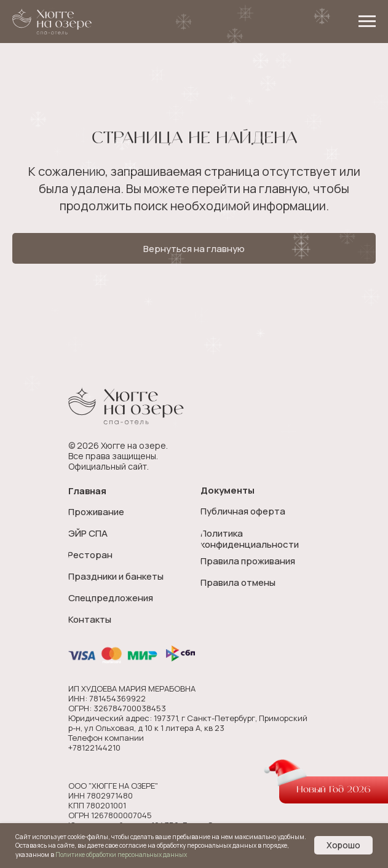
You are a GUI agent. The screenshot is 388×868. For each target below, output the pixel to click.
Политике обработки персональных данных (121, 854)
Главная (87, 491)
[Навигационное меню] (367, 22)
